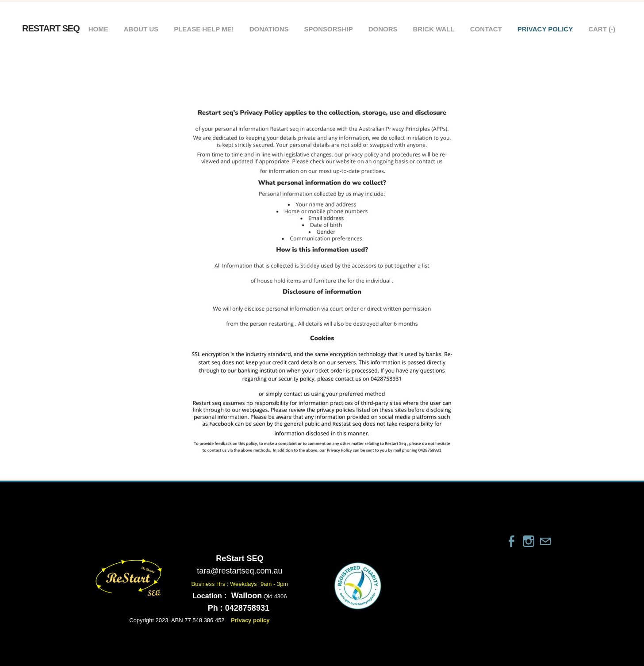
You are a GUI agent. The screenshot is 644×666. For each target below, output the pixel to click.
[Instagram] (529, 541)
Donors (383, 29)
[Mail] (545, 541)
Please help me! (204, 29)
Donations (269, 29)
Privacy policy (545, 29)
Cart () (602, 29)
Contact (486, 29)
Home (98, 29)
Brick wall (433, 29)
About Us (141, 29)
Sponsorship (329, 29)
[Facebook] (512, 541)
